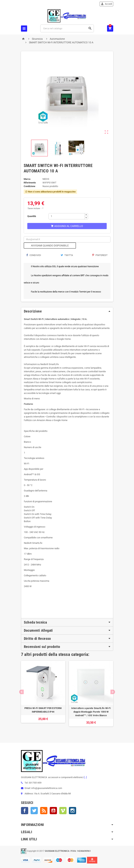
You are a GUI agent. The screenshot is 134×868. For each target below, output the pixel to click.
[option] (43, 695)
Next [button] (113, 692)
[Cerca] (67, 28)
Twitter (34, 811)
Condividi (34, 255)
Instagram (73, 811)
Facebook (25, 811)
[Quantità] (67, 216)
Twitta (67, 255)
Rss (44, 811)
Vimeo (63, 811)
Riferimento (30, 183)
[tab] (67, 311)
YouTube (53, 811)
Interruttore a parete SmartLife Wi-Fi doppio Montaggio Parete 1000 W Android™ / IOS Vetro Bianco (91, 712)
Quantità (32, 216)
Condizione (29, 186)
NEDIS (46, 179)
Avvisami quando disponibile (50, 246)
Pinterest (100, 255)
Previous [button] (21, 692)
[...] (85, 777)
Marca (27, 179)
